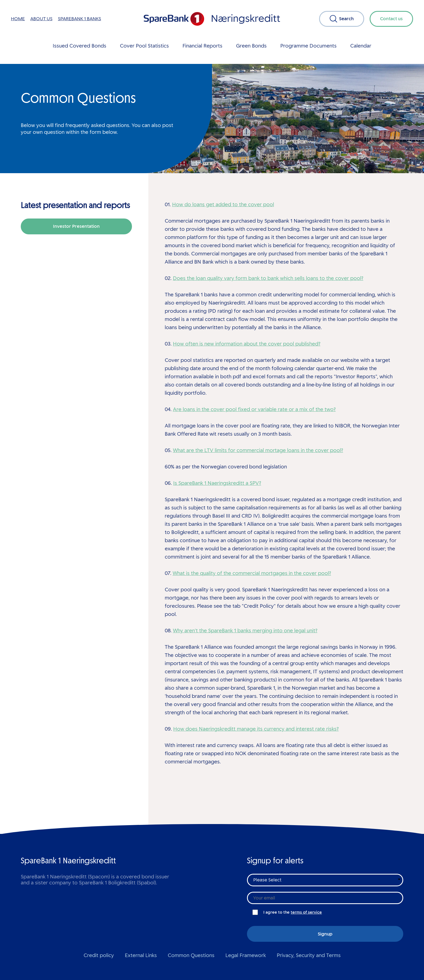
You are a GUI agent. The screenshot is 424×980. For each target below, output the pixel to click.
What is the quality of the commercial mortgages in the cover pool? (252, 573)
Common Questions (191, 955)
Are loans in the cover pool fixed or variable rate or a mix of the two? (254, 409)
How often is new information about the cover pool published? (247, 344)
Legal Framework (246, 955)
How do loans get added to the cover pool (223, 205)
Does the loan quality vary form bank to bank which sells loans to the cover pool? (268, 278)
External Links (141, 955)
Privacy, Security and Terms (309, 955)
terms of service (306, 912)
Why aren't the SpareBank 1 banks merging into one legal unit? (245, 631)
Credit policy (99, 955)
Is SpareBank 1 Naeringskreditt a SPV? (217, 483)
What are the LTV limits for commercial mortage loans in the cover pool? (258, 450)
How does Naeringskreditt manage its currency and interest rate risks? (256, 729)
